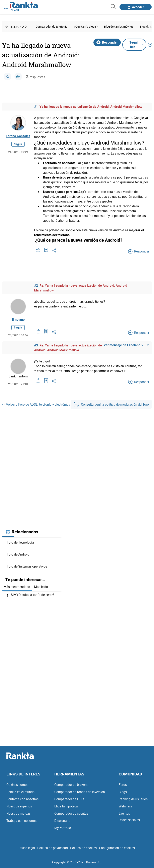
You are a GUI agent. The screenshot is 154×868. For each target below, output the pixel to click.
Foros (123, 785)
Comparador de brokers (71, 785)
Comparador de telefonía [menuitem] (52, 26)
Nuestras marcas (18, 813)
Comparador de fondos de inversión (80, 792)
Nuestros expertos (19, 806)
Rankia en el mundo (20, 792)
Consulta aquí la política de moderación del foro (111, 404)
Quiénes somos (17, 785)
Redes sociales (129, 820)
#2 (36, 285)
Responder (107, 42)
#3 (36, 345)
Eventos (124, 813)
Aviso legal (27, 848)
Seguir (18, 144)
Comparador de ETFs (69, 799)
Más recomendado (17, 587)
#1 (36, 107)
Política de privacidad (53, 848)
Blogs (123, 792)
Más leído (41, 587)
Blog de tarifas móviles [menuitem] (119, 26)
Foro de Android (18, 554)
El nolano (18, 319)
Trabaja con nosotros (21, 821)
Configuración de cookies (117, 848)
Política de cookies (83, 848)
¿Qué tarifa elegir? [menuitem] (86, 26)
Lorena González (18, 136)
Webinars (125, 806)
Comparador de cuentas (71, 813)
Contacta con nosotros (22, 799)
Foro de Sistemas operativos (27, 566)
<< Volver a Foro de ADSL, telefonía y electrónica (36, 404)
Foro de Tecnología (20, 542)
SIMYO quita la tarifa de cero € (32, 595)
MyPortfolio (63, 828)
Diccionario (62, 821)
